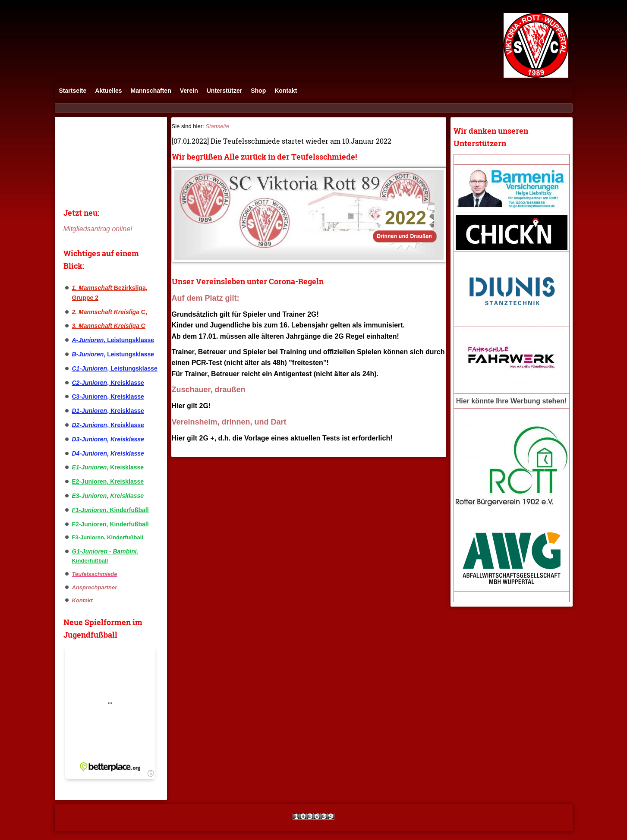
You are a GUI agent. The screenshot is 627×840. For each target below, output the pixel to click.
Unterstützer (224, 91)
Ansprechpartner (95, 587)
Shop (258, 91)
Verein (189, 91)
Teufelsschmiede (95, 574)
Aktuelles (108, 91)
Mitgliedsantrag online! (98, 229)
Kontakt (286, 91)
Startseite (73, 91)
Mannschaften (151, 91)
